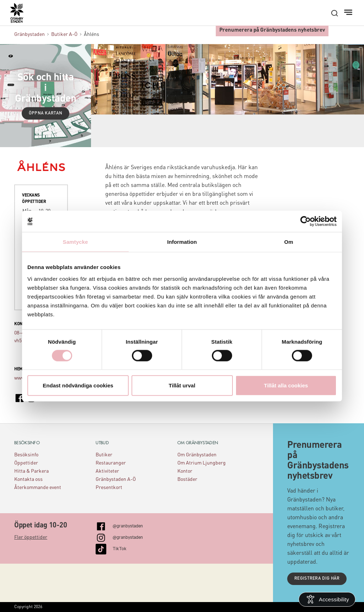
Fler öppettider (31, 537)
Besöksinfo (26, 455)
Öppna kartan (46, 113)
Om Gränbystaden (197, 455)
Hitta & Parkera (31, 471)
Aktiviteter (107, 471)
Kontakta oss (28, 479)
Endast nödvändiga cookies (78, 385)
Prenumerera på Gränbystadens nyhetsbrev (272, 30)
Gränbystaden (30, 34)
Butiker (104, 455)
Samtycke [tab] (76, 242)
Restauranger (111, 463)
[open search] (334, 13)
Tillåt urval (182, 385)
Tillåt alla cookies (286, 385)
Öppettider (26, 463)
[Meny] (349, 12)
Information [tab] (182, 242)
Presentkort (109, 488)
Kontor (185, 471)
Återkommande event (38, 488)
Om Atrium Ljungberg (202, 463)
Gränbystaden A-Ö (116, 479)
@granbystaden (128, 525)
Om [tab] (288, 242)
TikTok (120, 548)
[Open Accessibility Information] (327, 599)
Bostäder (187, 479)
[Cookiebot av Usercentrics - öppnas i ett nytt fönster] (306, 221)
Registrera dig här (317, 579)
